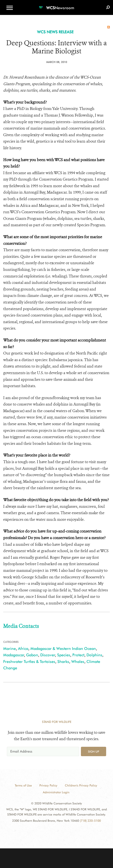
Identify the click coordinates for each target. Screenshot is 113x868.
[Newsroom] (56, 5)
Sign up (94, 751)
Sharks (63, 662)
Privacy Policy (48, 785)
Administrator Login (56, 792)
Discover (48, 655)
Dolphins (94, 655)
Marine (10, 648)
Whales (78, 662)
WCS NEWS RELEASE (55, 32)
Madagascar (14, 655)
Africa (23, 648)
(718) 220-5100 (90, 821)
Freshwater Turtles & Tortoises (29, 662)
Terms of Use (23, 785)
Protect (78, 655)
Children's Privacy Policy (81, 785)
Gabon (32, 655)
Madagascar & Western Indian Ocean (63, 648)
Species (64, 655)
